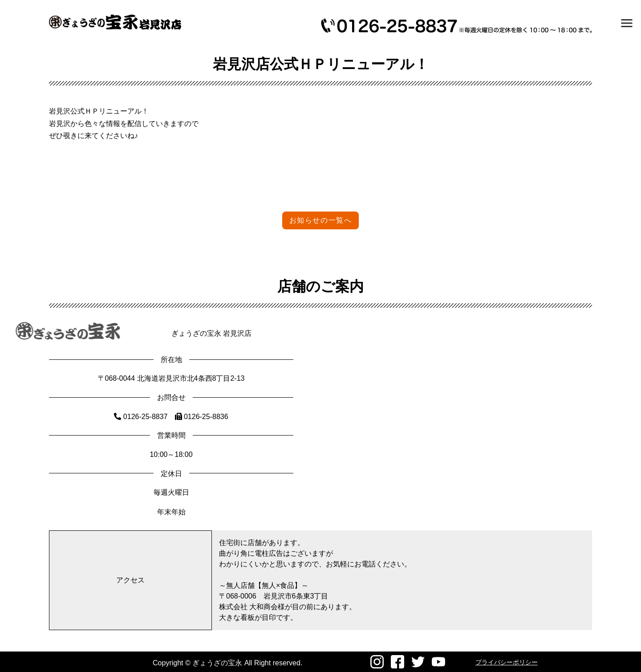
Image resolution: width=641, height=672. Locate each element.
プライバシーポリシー (507, 662)
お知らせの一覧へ (321, 220)
